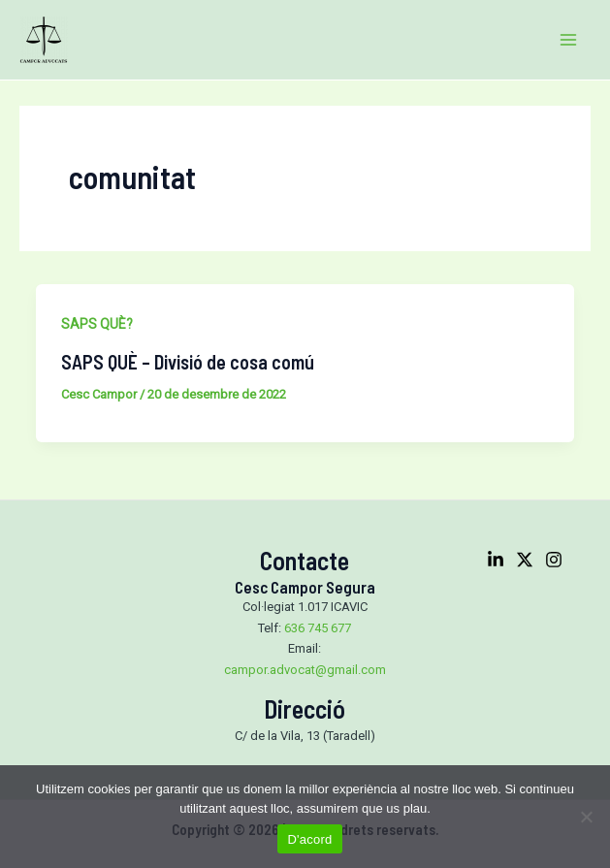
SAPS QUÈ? (97, 324)
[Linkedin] (496, 560)
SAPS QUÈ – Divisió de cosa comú (188, 362)
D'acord (309, 839)
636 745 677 (318, 628)
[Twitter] (525, 560)
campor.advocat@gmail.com (305, 670)
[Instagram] (554, 560)
